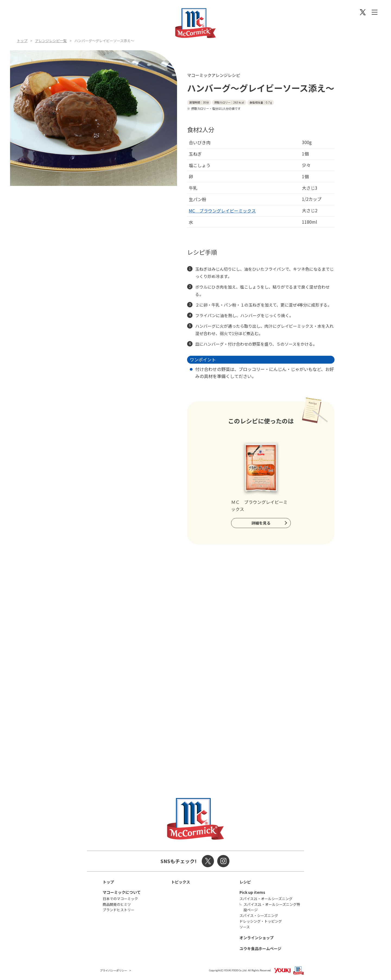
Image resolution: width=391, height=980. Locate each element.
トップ (22, 41)
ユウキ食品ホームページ (260, 948)
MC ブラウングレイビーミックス (222, 211)
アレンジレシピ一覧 (51, 41)
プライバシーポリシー (113, 970)
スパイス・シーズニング (259, 915)
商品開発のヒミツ (117, 904)
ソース (245, 927)
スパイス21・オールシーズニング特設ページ (272, 907)
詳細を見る (261, 523)
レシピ (245, 882)
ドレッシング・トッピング (261, 921)
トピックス (181, 882)
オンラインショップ (257, 938)
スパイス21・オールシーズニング (266, 899)
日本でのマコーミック (120, 899)
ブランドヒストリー (119, 910)
